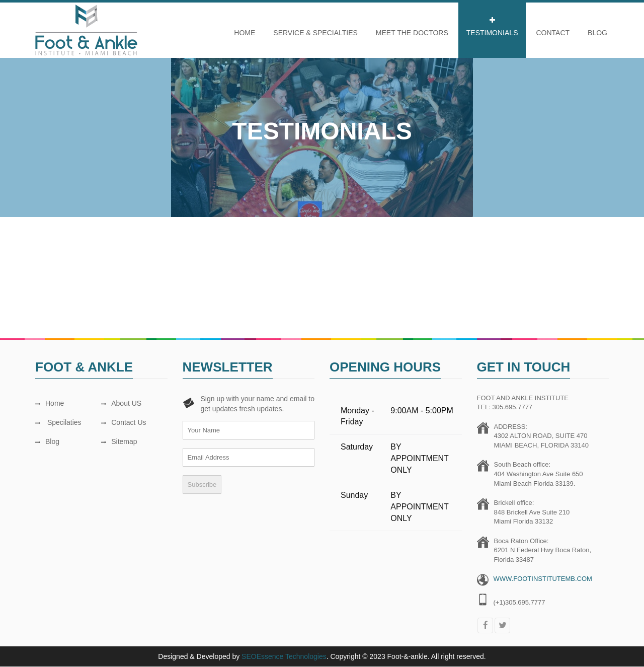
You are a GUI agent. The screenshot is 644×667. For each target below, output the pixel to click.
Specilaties (58, 422)
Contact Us (124, 422)
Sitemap (119, 441)
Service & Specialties (315, 33)
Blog (597, 33)
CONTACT (553, 33)
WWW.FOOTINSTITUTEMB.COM (543, 579)
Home (245, 33)
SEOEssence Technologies (284, 656)
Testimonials (492, 33)
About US (121, 403)
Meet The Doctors (412, 33)
